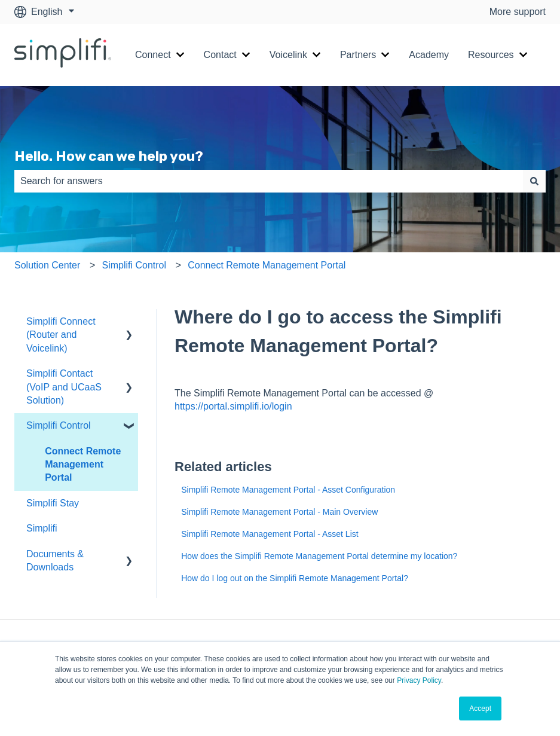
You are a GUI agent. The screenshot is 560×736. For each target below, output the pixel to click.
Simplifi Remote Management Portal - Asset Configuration (288, 490)
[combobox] (269, 181)
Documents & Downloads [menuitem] (55, 561)
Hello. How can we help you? (109, 156)
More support (518, 12)
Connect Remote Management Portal (267, 265)
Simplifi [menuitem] (42, 528)
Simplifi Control (134, 265)
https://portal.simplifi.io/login (235, 406)
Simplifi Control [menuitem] (59, 425)
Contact (220, 55)
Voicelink (288, 55)
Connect (153, 55)
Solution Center (47, 265)
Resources (491, 55)
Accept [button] (480, 708)
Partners (358, 55)
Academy (429, 55)
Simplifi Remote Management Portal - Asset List (270, 534)
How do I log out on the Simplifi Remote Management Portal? (295, 578)
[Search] (534, 181)
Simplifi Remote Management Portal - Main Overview (279, 512)
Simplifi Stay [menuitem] (53, 503)
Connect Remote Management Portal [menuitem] (83, 465)
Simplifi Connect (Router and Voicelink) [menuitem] (61, 335)
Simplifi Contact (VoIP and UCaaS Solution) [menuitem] (64, 387)
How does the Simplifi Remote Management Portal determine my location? (319, 556)
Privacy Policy (419, 680)
